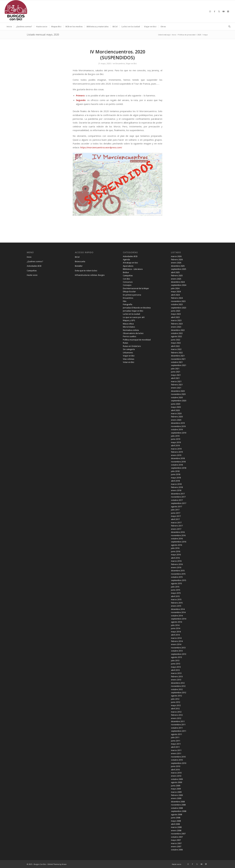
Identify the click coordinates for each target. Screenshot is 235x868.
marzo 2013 (176, 673)
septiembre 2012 (179, 692)
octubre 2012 (177, 689)
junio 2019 (176, 439)
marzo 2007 (176, 843)
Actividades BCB (34, 266)
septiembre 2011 (179, 731)
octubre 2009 (177, 779)
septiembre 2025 (179, 269)
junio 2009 (176, 786)
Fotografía (128, 304)
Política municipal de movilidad (137, 340)
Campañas (32, 271)
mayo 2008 (176, 821)
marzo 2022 (176, 349)
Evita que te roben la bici (86, 271)
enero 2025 (176, 279)
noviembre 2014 (178, 612)
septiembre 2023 (179, 308)
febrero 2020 (177, 417)
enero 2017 (176, 529)
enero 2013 (176, 680)
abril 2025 (175, 272)
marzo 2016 (176, 561)
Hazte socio (32, 275)
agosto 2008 (176, 814)
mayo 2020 (176, 407)
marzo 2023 (176, 320)
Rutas (126, 343)
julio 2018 (175, 471)
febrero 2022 (177, 353)
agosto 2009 (176, 782)
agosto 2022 (176, 336)
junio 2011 (176, 741)
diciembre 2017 (178, 494)
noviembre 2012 (178, 686)
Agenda (126, 259)
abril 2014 (175, 635)
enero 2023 (176, 327)
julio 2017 (175, 510)
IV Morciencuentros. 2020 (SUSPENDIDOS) (118, 55)
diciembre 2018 (178, 458)
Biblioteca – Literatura (133, 269)
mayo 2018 (176, 478)
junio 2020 (176, 404)
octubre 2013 (177, 651)
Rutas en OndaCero (132, 346)
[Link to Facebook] (215, 11)
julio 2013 (175, 660)
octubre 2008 (177, 808)
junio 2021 (176, 372)
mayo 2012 (176, 705)
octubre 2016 (177, 539)
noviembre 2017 (178, 497)
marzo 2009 (176, 792)
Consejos (127, 285)
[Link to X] (219, 11)
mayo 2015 (176, 593)
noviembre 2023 (178, 301)
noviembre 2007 (178, 834)
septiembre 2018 (179, 468)
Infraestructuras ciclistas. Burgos (90, 275)
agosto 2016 (176, 545)
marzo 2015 (176, 599)
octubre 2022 (177, 333)
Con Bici (126, 279)
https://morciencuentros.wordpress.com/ (101, 147)
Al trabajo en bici (130, 263)
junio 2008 (176, 818)
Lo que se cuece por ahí (134, 317)
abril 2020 (175, 410)
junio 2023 (176, 311)
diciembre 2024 (178, 282)
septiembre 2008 (179, 811)
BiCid (77, 257)
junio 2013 (176, 664)
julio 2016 (175, 548)
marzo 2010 (176, 773)
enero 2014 (176, 644)
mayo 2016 (176, 555)
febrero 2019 (177, 452)
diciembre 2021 (178, 356)
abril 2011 (175, 747)
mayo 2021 (176, 375)
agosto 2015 (176, 583)
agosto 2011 (176, 734)
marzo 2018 (176, 484)
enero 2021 (176, 388)
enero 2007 (176, 846)
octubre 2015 (177, 577)
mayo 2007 (176, 840)
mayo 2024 (176, 291)
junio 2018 (176, 474)
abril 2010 (175, 770)
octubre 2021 (177, 362)
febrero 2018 (177, 487)
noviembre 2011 (178, 725)
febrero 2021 (177, 385)
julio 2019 (175, 436)
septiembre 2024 (179, 285)
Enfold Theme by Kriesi (57, 864)
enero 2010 (176, 776)
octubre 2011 (177, 728)
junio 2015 (176, 590)
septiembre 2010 (179, 763)
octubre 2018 (177, 465)
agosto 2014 (176, 622)
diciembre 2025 (178, 266)
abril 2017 (175, 519)
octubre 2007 (177, 837)
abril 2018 (175, 481)
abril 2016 (175, 558)
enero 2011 (176, 753)
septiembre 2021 (179, 365)
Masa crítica (128, 324)
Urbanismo (128, 353)
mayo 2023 (176, 314)
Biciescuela (80, 261)
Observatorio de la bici (133, 333)
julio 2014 (175, 625)
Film (125, 301)
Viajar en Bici (131, 64)
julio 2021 (175, 369)
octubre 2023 (177, 304)
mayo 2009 (176, 789)
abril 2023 (175, 317)
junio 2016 (176, 551)
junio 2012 (176, 702)
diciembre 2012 (178, 683)
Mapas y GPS (129, 320)
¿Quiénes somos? (35, 261)
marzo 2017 (176, 523)
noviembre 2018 (178, 462)
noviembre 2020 (178, 394)
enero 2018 (176, 490)
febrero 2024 (177, 298)
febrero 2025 (177, 275)
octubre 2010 (177, 760)
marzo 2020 (176, 413)
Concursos (128, 282)
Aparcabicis (128, 266)
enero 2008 (176, 830)
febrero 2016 (177, 564)
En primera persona (132, 295)
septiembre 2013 (179, 654)
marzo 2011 (176, 750)
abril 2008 (175, 824)
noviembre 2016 (178, 535)
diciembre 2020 (178, 391)
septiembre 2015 (179, 580)
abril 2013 (175, 670)
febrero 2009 (177, 795)
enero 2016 (176, 567)
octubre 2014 (177, 616)
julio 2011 (175, 737)
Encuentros (120, 64)
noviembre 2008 (178, 805)
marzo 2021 (176, 381)
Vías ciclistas (129, 359)
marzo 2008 (176, 827)
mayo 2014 (176, 632)
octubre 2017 (177, 500)
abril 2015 (175, 596)
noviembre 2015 (178, 574)
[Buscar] (228, 26)
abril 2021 (175, 378)
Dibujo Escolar (129, 291)
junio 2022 (176, 340)
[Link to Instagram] (210, 11)
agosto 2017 (176, 506)
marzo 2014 (176, 638)
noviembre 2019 (178, 426)
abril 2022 (175, 346)
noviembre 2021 (178, 359)
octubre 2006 (177, 850)
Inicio (29, 257)
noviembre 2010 (178, 757)
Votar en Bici (129, 362)
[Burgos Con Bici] (16, 11)
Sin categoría (129, 349)
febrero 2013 (177, 676)
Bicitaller (79, 266)
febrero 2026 (177, 259)
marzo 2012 (176, 712)
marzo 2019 (176, 449)
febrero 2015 (177, 603)
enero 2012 (176, 718)
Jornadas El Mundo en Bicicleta (137, 308)
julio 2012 (175, 699)
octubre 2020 (177, 397)
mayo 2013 (176, 667)
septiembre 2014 (179, 619)
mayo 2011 (176, 744)
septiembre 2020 (179, 401)
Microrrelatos (129, 327)
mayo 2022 (176, 343)
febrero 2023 (177, 324)
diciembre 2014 (178, 609)
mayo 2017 (176, 516)
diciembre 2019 (178, 423)
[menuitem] (9, 26)
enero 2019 (176, 455)
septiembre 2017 (179, 503)
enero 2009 (176, 798)
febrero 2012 (177, 715)
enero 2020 (176, 420)
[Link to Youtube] (224, 11)
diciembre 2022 (178, 330)
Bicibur (126, 272)
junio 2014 (176, 628)
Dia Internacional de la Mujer (136, 288)
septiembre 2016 (179, 542)
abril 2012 (175, 708)
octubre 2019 (177, 429)
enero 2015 (176, 606)
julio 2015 (175, 587)
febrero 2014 (177, 641)
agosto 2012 (176, 696)
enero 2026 (176, 263)
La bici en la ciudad (131, 314)
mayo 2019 (176, 442)
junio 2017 (176, 513)
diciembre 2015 (178, 571)
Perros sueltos (130, 336)
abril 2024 (175, 295)
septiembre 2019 (179, 433)
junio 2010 (176, 766)
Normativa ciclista (131, 330)
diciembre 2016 (178, 532)
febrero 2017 (177, 526)
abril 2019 (175, 445)
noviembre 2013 (178, 648)
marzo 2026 (176, 256)
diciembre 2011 (178, 721)
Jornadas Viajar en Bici (133, 311)
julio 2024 (175, 288)
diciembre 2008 (178, 802)
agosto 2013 (176, 657)
